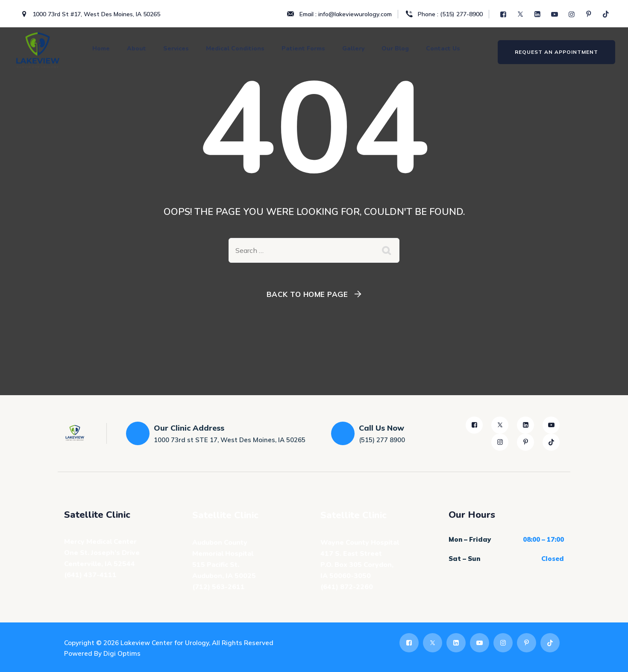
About (136, 48)
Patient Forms (303, 48)
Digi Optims (122, 653)
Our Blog (395, 48)
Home (101, 48)
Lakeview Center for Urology (165, 643)
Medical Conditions (235, 48)
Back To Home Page (307, 294)
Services (176, 48)
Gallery (353, 48)
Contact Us (443, 48)
